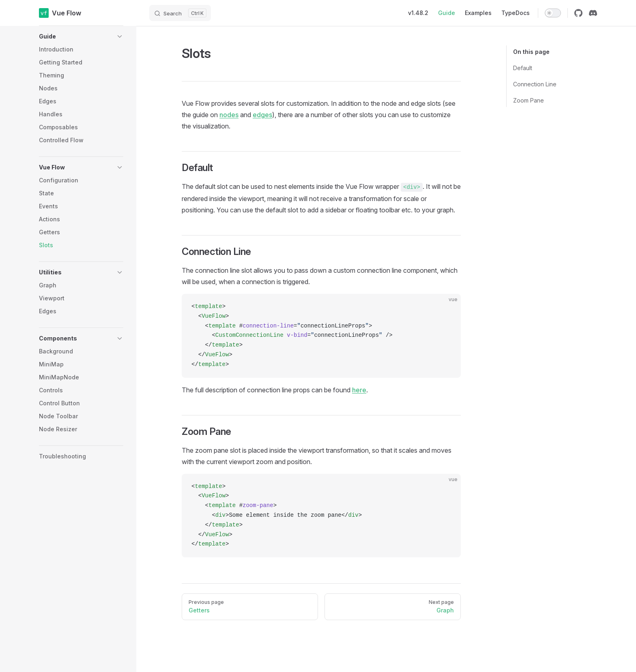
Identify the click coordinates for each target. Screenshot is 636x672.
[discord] (593, 13)
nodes (229, 115)
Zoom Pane (529, 100)
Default (523, 68)
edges (262, 115)
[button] (81, 36)
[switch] (553, 13)
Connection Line (535, 84)
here (359, 390)
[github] (578, 13)
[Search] (180, 13)
